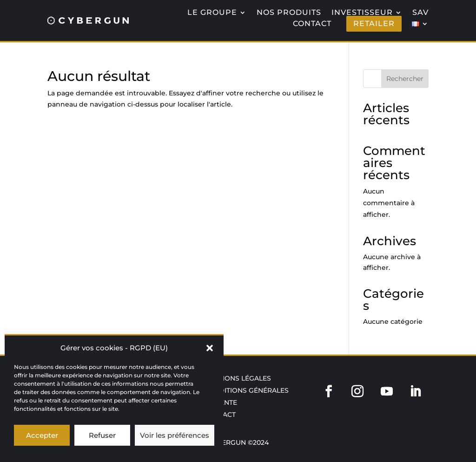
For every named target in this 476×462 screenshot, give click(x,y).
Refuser (102, 435)
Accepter (42, 435)
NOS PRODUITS (289, 13)
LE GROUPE (212, 13)
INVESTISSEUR (362, 13)
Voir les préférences (175, 435)
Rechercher (405, 79)
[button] (210, 348)
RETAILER (374, 23)
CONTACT (312, 24)
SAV (420, 13)
